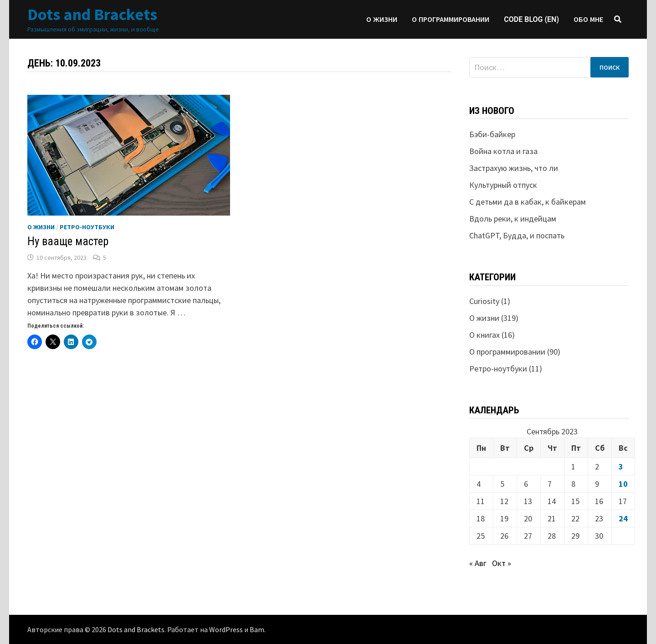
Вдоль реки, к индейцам (513, 219)
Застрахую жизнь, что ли (514, 168)
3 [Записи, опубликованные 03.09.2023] (621, 466)
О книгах (484, 335)
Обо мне (588, 19)
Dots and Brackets (92, 14)
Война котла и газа (503, 151)
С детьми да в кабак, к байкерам (528, 202)
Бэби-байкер (492, 134)
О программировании (451, 19)
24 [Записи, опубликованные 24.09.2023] (623, 518)
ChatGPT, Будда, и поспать (517, 235)
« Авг (478, 563)
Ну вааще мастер (68, 241)
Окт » (502, 563)
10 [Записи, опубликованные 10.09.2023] (623, 484)
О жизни (382, 19)
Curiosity (484, 301)
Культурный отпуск (503, 185)
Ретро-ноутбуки (87, 227)
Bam (257, 629)
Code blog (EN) (531, 19)
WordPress (226, 629)
